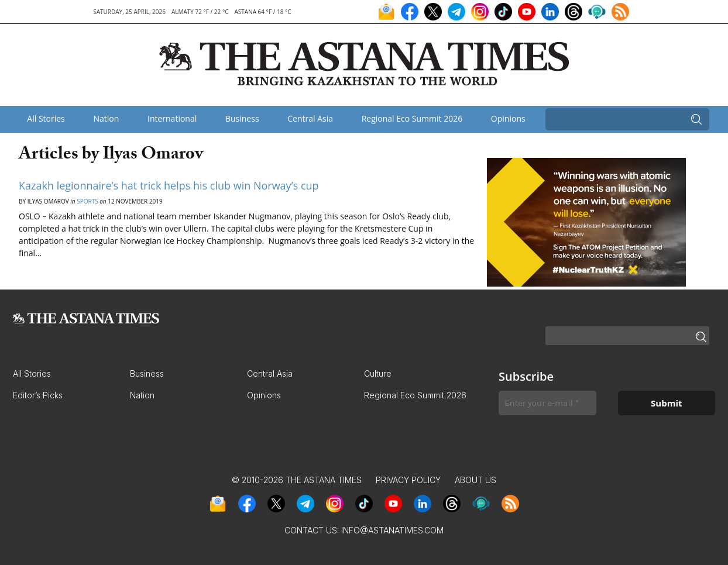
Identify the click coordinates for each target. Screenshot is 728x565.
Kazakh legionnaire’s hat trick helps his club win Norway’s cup (169, 185)
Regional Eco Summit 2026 (412, 118)
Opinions (508, 118)
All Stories (46, 118)
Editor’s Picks (38, 395)
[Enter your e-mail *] (547, 403)
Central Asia (310, 118)
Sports (87, 201)
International (172, 118)
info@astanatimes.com (392, 530)
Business (242, 118)
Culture (378, 373)
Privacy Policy (408, 480)
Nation (106, 118)
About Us (475, 480)
